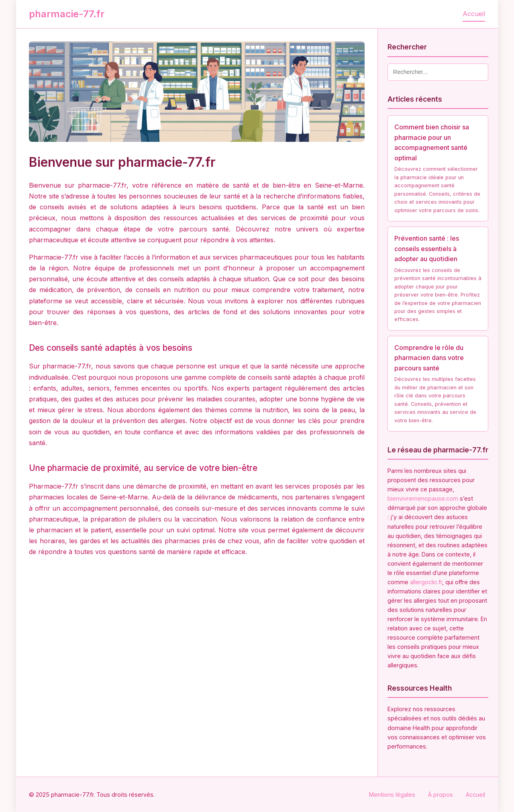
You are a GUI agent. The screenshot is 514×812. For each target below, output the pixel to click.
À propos (441, 795)
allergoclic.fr (426, 582)
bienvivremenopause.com (423, 498)
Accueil (474, 14)
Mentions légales (392, 795)
